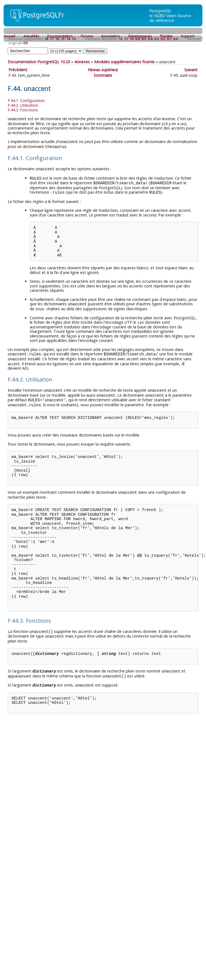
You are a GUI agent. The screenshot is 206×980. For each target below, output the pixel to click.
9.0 (175, 39)
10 (132, 39)
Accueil (9, 36)
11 (126, 39)
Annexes (82, 62)
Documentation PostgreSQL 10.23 (39, 62)
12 (121, 39)
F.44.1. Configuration (26, 101)
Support (187, 36)
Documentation (60, 36)
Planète (166, 36)
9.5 (144, 39)
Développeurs (140, 36)
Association (111, 36)
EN (26, 43)
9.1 (169, 39)
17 (52, 39)
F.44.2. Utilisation (23, 105)
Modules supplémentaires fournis (124, 62)
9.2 (163, 39)
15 (63, 39)
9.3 (156, 39)
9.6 (137, 39)
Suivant (191, 70)
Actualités (31, 36)
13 (74, 39)
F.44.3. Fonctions (23, 110)
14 (68, 39)
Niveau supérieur (103, 70)
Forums (87, 36)
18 (46, 39)
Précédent (18, 70)
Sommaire (103, 75)
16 (57, 39)
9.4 (150, 39)
